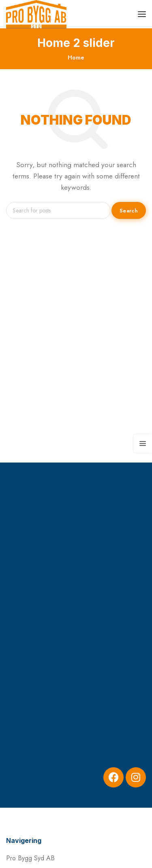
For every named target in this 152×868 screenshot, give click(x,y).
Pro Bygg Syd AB (30, 858)
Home (76, 57)
